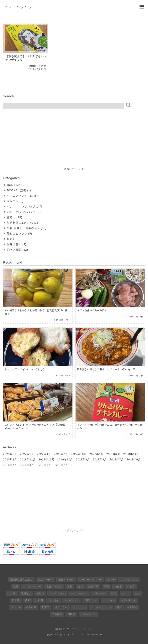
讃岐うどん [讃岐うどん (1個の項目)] (91, 600)
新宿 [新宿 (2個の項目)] (114, 593)
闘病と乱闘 (14, 250)
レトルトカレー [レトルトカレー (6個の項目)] (32, 587)
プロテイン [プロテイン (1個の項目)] (109, 600)
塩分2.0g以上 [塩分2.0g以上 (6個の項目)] (54, 587)
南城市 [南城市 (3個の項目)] (40, 593)
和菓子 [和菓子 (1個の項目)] (46, 607)
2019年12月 (28, 459)
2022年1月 (97, 454)
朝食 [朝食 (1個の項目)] (119, 607)
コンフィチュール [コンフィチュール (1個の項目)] (101, 607)
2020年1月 (10, 459)
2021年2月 (114, 454)
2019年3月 (44, 465)
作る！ (11, 217)
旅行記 (11, 239)
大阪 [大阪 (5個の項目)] (70, 587)
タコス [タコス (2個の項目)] (126, 593)
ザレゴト (13, 201)
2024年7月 (27, 454)
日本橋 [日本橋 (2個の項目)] (16, 600)
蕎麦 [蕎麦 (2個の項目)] (28, 600)
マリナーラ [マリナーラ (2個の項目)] (100, 593)
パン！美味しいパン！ (21, 212)
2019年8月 (100, 459)
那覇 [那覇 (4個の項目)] (106, 587)
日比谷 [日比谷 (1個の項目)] (71, 614)
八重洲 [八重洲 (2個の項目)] (39, 600)
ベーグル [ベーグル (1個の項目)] (16, 607)
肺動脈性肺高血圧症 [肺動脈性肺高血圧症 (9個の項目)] (21, 580)
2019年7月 (117, 459)
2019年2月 (61, 465)
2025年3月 (10, 454)
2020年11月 (131, 454)
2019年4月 (27, 465)
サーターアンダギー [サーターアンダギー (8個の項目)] (90, 580)
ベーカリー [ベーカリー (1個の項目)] (79, 607)
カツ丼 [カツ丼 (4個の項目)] (12, 593)
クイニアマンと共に (20, 196)
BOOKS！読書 (17, 190)
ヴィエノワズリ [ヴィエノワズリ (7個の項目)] (129, 580)
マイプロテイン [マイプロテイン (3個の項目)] (79, 593)
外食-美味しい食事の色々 (23, 228)
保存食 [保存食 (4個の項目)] (131, 587)
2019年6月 (134, 459)
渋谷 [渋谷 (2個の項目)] (137, 593)
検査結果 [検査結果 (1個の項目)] (31, 607)
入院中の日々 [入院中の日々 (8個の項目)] (45, 580)
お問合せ (60, 629)
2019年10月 (65, 459)
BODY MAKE (16, 185)
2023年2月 (61, 454)
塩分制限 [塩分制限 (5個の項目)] (93, 587)
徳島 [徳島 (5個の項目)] (80, 587)
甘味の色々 (14, 244)
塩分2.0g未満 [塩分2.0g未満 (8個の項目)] (66, 580)
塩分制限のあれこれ (20, 223)
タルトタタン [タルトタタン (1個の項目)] (88, 614)
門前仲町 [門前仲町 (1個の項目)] (57, 614)
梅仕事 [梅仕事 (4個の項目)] (118, 587)
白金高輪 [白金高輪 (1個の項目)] (132, 607)
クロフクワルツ (18, 7)
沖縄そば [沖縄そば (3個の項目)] (26, 593)
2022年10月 (79, 454)
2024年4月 (44, 454)
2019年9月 (83, 459)
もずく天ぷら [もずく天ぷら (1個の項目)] (128, 600)
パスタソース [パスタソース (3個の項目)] (57, 593)
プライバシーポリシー (80, 629)
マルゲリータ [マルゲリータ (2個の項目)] (72, 600)
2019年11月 (47, 459)
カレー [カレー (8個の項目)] (111, 580)
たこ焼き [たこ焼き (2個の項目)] (54, 600)
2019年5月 (10, 465)
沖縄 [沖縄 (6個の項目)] (15, 587)
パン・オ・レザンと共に (23, 207)
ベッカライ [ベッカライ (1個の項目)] (61, 607)
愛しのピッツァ (17, 233)
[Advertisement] (32, 142)
